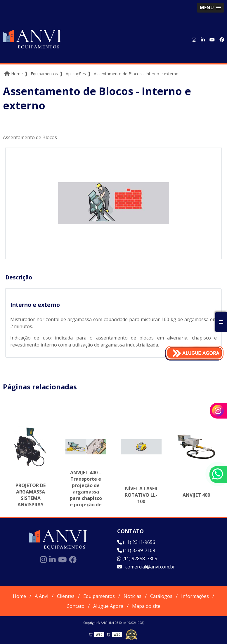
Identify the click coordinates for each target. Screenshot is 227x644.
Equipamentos (99, 596)
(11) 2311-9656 (136, 542)
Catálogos (161, 596)
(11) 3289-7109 (136, 550)
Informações (195, 596)
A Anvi (41, 596)
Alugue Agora (108, 606)
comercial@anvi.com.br (146, 567)
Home (19, 596)
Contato (76, 606)
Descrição (19, 277)
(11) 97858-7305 (137, 559)
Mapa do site (146, 606)
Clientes (66, 596)
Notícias (132, 596)
